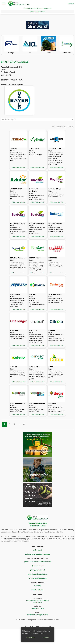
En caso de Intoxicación (37, 578)
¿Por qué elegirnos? (37, 570)
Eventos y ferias (37, 590)
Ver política (31, 637)
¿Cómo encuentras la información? (37, 562)
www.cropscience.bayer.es (12, 84)
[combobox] (37, 120)
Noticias (37, 586)
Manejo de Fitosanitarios (38, 574)
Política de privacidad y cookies (37, 554)
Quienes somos (37, 566)
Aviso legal (38, 550)
